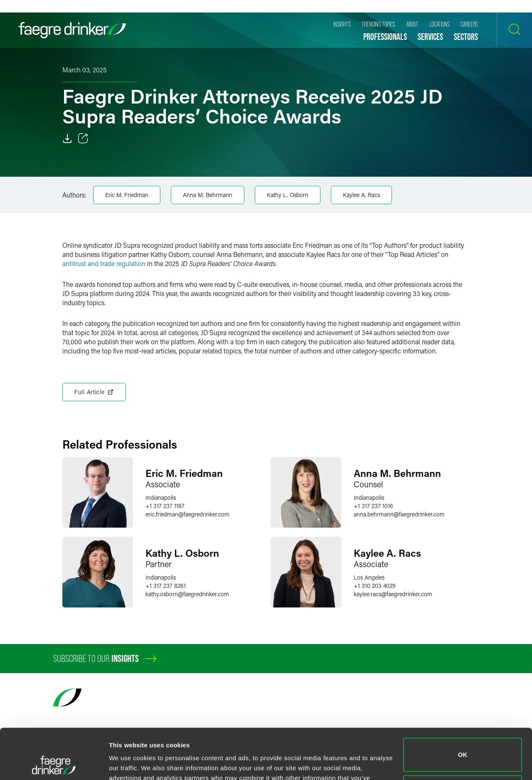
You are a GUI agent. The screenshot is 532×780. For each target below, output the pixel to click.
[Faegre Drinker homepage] (72, 30)
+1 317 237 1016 (373, 506)
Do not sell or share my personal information (463, 744)
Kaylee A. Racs (361, 195)
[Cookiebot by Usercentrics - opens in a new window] (54, 764)
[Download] (67, 138)
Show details (128, 764)
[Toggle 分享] (83, 138)
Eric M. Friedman (127, 195)
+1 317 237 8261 (166, 586)
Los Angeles (369, 577)
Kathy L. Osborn (288, 195)
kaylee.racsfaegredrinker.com (393, 594)
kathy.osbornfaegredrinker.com (187, 594)
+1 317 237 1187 (165, 506)
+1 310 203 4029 (374, 586)
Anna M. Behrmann (208, 195)
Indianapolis (161, 497)
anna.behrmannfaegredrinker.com (399, 514)
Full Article (94, 392)
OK (463, 707)
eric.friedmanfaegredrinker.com (187, 514)
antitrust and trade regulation (104, 263)
